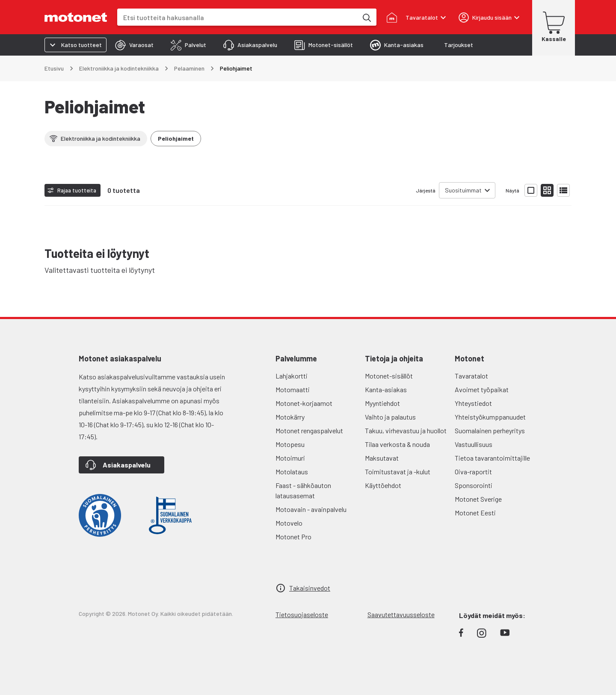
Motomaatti (293, 389)
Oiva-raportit (473, 472)
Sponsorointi (474, 485)
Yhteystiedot (473, 403)
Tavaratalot (471, 376)
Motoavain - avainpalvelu (311, 509)
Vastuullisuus (474, 444)
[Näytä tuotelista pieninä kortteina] (547, 190)
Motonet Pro (293, 537)
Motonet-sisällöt (389, 376)
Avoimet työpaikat (482, 389)
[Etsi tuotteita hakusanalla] (366, 17)
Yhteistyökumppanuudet (490, 417)
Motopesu (290, 444)
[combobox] (237, 17)
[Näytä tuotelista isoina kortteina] (531, 190)
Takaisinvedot (310, 588)
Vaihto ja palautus (390, 417)
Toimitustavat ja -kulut (398, 472)
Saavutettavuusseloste (401, 614)
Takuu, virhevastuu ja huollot (406, 430)
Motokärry (290, 417)
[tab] (134, 45)
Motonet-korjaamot (304, 403)
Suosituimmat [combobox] (463, 190)
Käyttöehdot (383, 485)
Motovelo (289, 523)
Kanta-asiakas (386, 389)
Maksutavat (382, 458)
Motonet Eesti (475, 513)
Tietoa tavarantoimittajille (492, 458)
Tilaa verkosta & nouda (397, 444)
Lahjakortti (292, 376)
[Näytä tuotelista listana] (563, 190)
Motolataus (292, 472)
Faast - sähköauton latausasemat (303, 490)
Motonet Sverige (478, 499)
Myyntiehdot (382, 403)
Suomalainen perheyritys (490, 430)
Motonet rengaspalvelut (309, 430)
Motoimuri (290, 458)
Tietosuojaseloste (302, 614)
